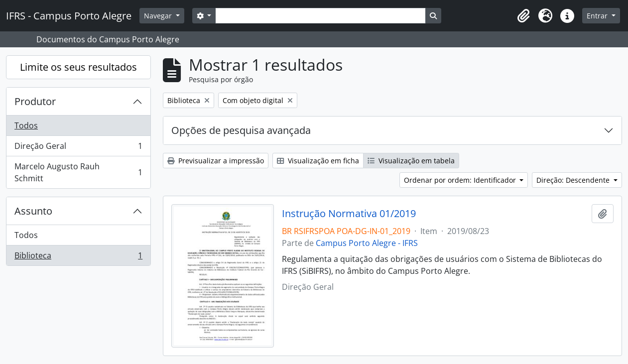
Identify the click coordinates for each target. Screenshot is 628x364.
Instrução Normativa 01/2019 (349, 214)
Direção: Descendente (574, 180)
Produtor (35, 101)
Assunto (33, 211)
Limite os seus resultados (78, 67)
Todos (26, 125)
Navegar (159, 16)
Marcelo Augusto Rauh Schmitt (78, 172)
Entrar (598, 16)
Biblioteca (78, 257)
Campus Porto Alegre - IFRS (367, 243)
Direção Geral (78, 148)
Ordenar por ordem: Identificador (461, 180)
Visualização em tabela (411, 161)
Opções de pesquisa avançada (241, 130)
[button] (523, 16)
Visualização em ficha (318, 161)
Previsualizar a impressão (216, 161)
